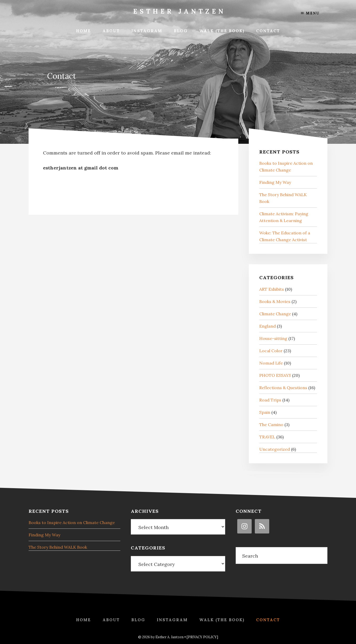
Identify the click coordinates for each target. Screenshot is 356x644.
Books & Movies (275, 301)
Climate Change (275, 314)
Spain (265, 412)
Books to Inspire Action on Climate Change (72, 522)
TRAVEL (267, 437)
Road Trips (270, 400)
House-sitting (273, 338)
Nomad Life (271, 363)
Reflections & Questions (283, 388)
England (268, 326)
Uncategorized (275, 449)
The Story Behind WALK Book (58, 547)
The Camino (271, 425)
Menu (310, 13)
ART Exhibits (272, 289)
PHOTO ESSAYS (275, 375)
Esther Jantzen (179, 11)
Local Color (271, 351)
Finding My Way (275, 182)
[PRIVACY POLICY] (202, 637)
